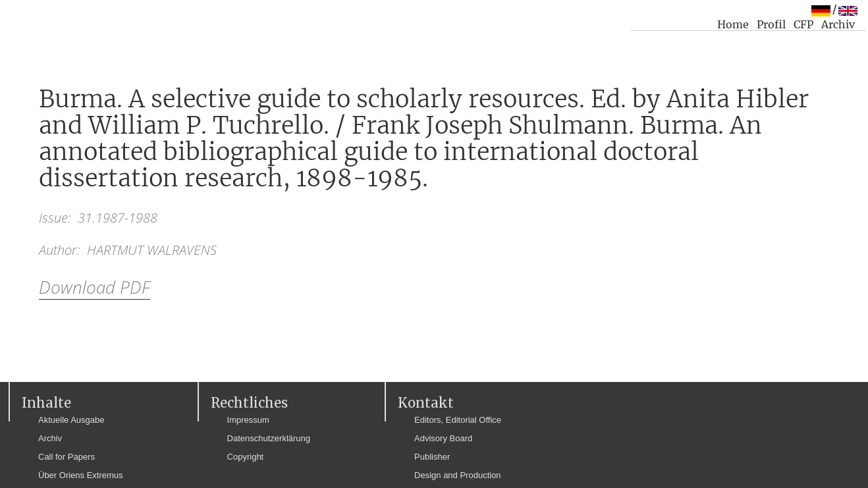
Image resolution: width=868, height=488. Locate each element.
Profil (771, 24)
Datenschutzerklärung (269, 438)
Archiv (838, 24)
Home (733, 24)
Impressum (248, 420)
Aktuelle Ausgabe (71, 420)
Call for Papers (67, 457)
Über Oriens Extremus (81, 475)
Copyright (246, 457)
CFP (803, 24)
